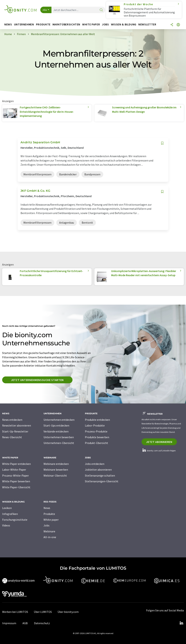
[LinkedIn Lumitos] (181, 623)
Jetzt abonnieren (159, 442)
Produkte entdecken (97, 420)
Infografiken (10, 514)
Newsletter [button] (147, 24)
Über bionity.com (68, 612)
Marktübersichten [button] (66, 24)
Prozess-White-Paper (15, 475)
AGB (25, 623)
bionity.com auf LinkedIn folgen (159, 451)
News (47, 508)
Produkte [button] (43, 24)
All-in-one (50, 537)
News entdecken (12, 420)
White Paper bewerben (16, 481)
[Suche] (101, 10)
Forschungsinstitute (15, 520)
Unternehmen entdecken (59, 420)
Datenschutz (42, 623)
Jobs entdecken (95, 464)
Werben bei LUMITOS (15, 612)
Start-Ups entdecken (56, 425)
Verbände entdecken (56, 431)
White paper (51, 520)
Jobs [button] (105, 24)
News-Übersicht (12, 437)
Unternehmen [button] (24, 24)
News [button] (8, 24)
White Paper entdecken (16, 464)
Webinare (49, 531)
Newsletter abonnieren (17, 425)
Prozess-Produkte (96, 431)
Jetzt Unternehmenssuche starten (37, 380)
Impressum (9, 623)
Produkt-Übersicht (97, 443)
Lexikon (7, 508)
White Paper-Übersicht (16, 487)
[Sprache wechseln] (178, 25)
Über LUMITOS (43, 612)
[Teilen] (172, 25)
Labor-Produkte (95, 425)
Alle (45, 10)
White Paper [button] (91, 24)
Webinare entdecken (56, 464)
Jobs (46, 525)
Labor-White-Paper (14, 470)
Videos (6, 525)
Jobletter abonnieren (98, 470)
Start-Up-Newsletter (15, 431)
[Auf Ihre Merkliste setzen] (162, 143)
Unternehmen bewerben (59, 437)
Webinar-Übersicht (55, 475)
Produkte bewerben (97, 437)
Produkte (49, 514)
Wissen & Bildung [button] (124, 24)
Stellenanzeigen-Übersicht (102, 481)
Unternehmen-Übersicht (59, 443)
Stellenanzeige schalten (100, 475)
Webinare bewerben (56, 470)
